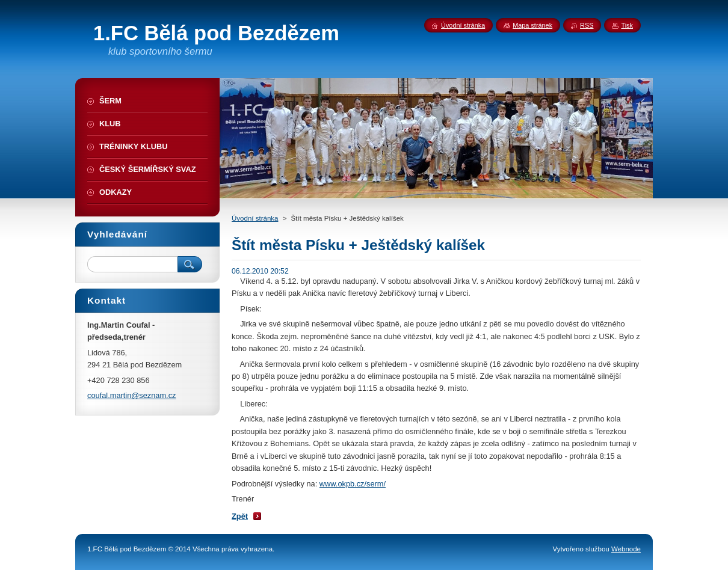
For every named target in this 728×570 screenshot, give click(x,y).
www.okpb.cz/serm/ (353, 484)
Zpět (240, 516)
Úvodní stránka (255, 218)
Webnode (626, 549)
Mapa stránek (532, 25)
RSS (587, 25)
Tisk (627, 25)
